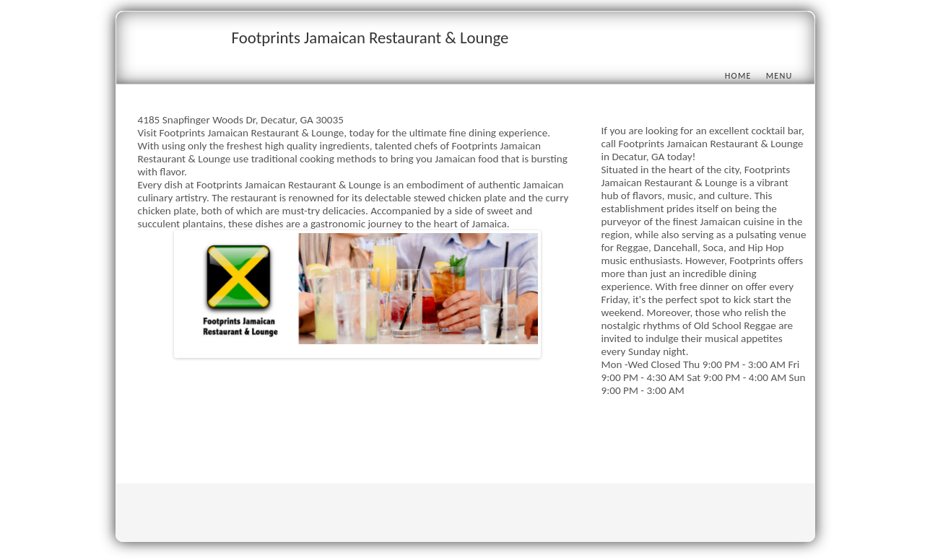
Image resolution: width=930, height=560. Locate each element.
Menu (779, 75)
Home (738, 75)
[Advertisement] (401, 434)
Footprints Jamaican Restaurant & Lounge (370, 38)
